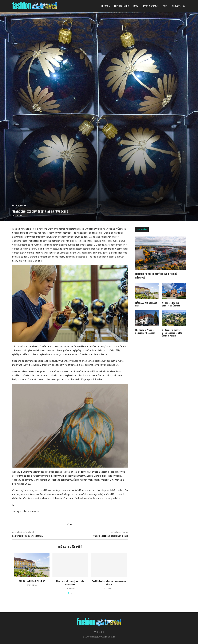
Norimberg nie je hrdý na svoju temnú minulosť (156, 276)
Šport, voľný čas (151, 6)
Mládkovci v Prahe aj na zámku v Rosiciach (70, 583)
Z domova (176, 6)
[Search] (184, 6)
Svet (165, 6)
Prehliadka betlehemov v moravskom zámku (109, 583)
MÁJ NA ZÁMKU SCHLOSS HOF (32, 581)
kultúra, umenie (122, 6)
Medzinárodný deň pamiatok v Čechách (171, 304)
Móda (136, 6)
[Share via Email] (71, 524)
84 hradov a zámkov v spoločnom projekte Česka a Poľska (172, 333)
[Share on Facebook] (68, 524)
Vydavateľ (99, 632)
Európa (105, 6)
